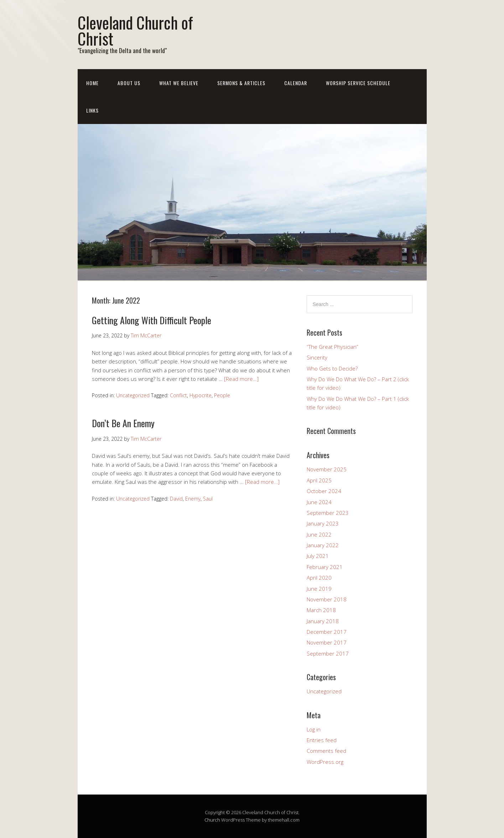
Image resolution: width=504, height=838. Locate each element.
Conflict (178, 395)
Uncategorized (133, 395)
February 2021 (325, 567)
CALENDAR (296, 83)
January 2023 (323, 523)
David (176, 499)
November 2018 (327, 599)
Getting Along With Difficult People (152, 320)
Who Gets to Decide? (332, 368)
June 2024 (319, 502)
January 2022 (323, 545)
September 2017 (328, 653)
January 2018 (323, 621)
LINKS (92, 110)
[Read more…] (241, 379)
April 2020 (319, 578)
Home (92, 83)
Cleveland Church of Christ (135, 30)
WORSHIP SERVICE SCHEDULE (358, 83)
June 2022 (319, 534)
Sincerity (317, 357)
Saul (208, 499)
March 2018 (321, 610)
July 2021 (318, 556)
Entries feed (322, 740)
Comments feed (326, 751)
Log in (314, 729)
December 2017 (327, 632)
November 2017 (327, 642)
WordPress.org (325, 762)
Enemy (193, 499)
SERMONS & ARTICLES (241, 83)
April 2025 (319, 480)
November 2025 (327, 469)
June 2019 (319, 589)
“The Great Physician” (332, 347)
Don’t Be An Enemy (123, 423)
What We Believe (179, 83)
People (222, 395)
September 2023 (328, 513)
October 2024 (324, 491)
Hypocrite (201, 395)
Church (212, 820)
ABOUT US (129, 83)
